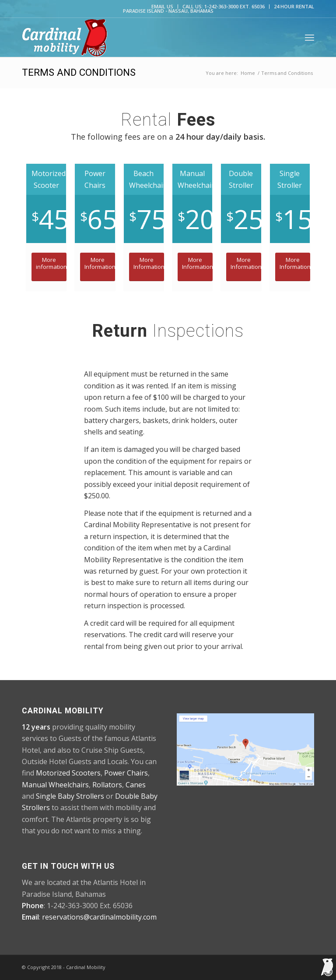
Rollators (107, 785)
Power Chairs (126, 773)
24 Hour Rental (294, 6)
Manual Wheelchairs (55, 785)
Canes (136, 785)
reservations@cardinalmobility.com (99, 917)
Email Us (162, 6)
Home (248, 73)
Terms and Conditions (79, 72)
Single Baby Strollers (70, 796)
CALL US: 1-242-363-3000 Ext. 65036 (224, 6)
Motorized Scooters (68, 773)
